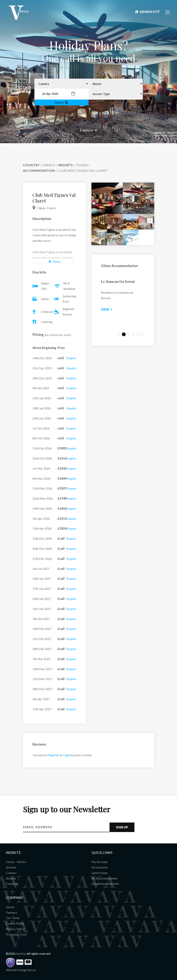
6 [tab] (143, 334)
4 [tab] (133, 334)
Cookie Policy (15, 923)
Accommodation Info (105, 884)
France (49, 165)
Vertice (21, 954)
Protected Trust (16, 934)
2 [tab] (124, 334)
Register (54, 755)
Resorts (11, 878)
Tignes (82, 165)
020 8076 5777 (147, 12)
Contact (11, 873)
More (54, 261)
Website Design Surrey (21, 970)
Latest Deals (100, 873)
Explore (88, 130)
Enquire (71, 358)
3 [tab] (129, 334)
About (10, 907)
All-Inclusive (100, 867)
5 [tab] (138, 334)
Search (61, 102)
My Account (100, 862)
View (110, 309)
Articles (11, 867)
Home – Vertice (16, 862)
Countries (12, 884)
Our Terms (13, 918)
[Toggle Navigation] (168, 12)
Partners (12, 912)
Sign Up (122, 827)
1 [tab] (119, 334)
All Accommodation (104, 878)
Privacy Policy (15, 929)
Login (67, 755)
